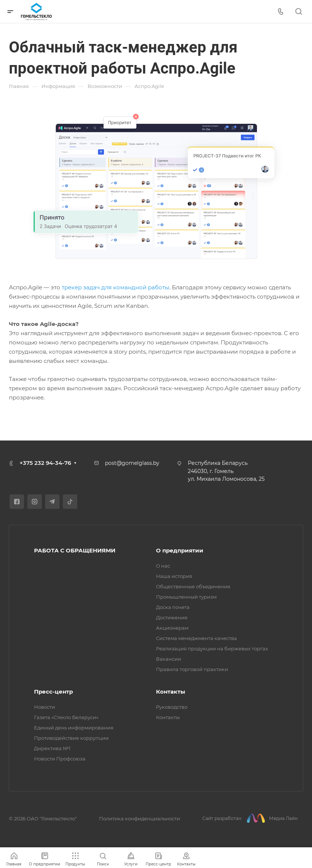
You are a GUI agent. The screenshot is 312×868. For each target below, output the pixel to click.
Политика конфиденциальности (140, 818)
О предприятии (180, 550)
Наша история (174, 576)
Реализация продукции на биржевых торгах (212, 649)
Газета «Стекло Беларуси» (66, 717)
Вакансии (169, 659)
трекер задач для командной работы (116, 287)
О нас (163, 566)
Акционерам (172, 628)
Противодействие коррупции (71, 738)
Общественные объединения (193, 586)
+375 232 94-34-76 (45, 463)
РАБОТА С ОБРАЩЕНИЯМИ (75, 550)
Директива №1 (52, 748)
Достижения (172, 617)
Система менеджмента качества (196, 638)
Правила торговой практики (192, 669)
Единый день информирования (74, 728)
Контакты (171, 692)
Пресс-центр (53, 692)
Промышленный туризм (186, 597)
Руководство (172, 707)
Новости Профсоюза (60, 759)
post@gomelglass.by (132, 463)
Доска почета (173, 607)
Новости (45, 707)
